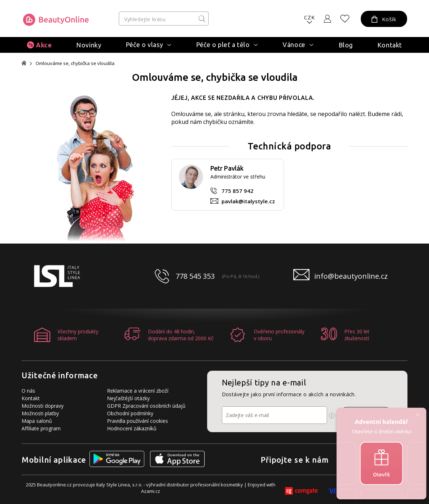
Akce (44, 45)
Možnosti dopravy (43, 406)
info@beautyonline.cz (351, 276)
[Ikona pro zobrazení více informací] (332, 416)
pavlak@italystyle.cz (248, 201)
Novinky (89, 45)
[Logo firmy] (56, 20)
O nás (28, 391)
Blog (346, 45)
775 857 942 (237, 191)
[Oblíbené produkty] (345, 19)
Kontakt (390, 45)
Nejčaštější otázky (128, 398)
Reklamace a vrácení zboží (138, 391)
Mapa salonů (37, 421)
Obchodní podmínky (130, 413)
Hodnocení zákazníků (132, 428)
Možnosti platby (40, 413)
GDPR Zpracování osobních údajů (146, 406)
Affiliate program (41, 428)
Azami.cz (151, 491)
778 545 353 (195, 276)
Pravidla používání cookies (137, 421)
